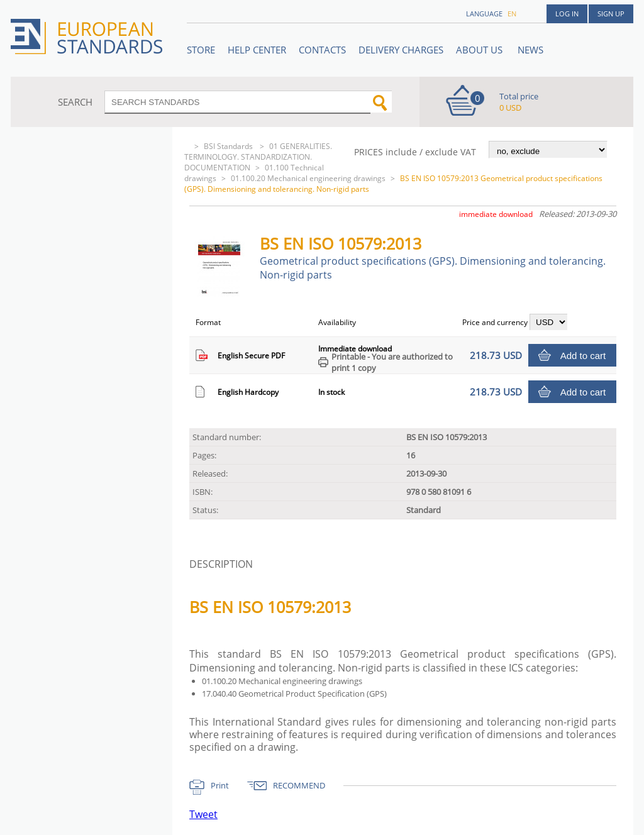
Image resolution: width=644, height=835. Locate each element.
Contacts (322, 50)
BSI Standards (229, 146)
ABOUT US (480, 50)
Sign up (611, 14)
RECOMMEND (299, 785)
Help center (257, 50)
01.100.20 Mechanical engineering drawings (308, 178)
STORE (201, 50)
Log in (567, 14)
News (530, 50)
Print (220, 785)
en (512, 14)
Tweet (203, 814)
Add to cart (583, 356)
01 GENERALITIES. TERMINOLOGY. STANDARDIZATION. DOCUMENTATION (258, 157)
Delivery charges (401, 50)
